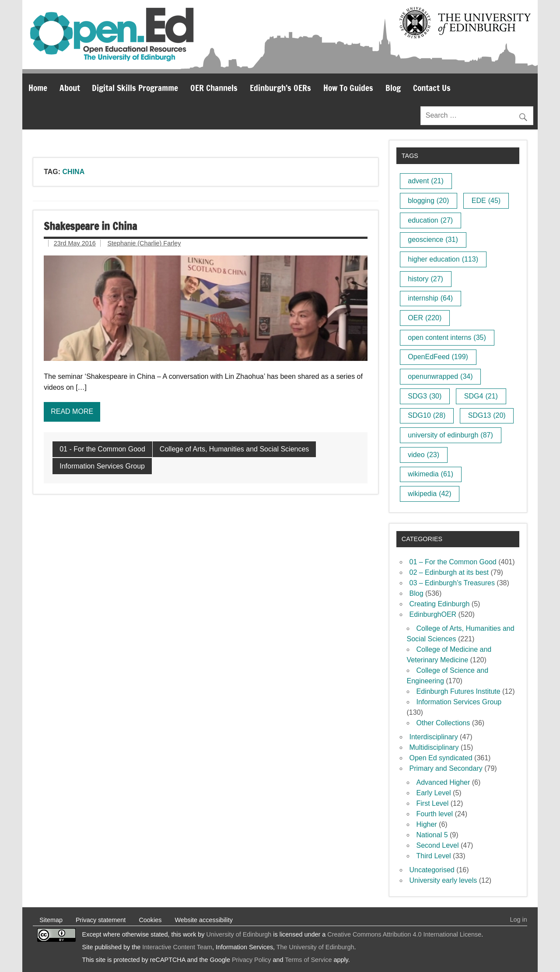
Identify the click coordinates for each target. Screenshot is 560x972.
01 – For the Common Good (453, 562)
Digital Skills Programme (135, 88)
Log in (519, 920)
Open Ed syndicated (441, 758)
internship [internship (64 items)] (430, 298)
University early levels (443, 880)
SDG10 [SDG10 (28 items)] (427, 415)
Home (38, 88)
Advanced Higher (443, 782)
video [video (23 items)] (423, 455)
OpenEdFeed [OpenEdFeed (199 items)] (438, 357)
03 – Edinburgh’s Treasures (452, 583)
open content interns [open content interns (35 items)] (447, 337)
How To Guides (348, 88)
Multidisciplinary (434, 747)
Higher (427, 824)
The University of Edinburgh (315, 947)
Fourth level (435, 814)
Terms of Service (308, 960)
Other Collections (443, 723)
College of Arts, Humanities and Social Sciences (234, 449)
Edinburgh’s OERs (280, 88)
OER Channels (214, 88)
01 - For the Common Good (102, 449)
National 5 (432, 835)
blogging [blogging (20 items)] (428, 201)
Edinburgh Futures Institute (458, 691)
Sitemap (51, 920)
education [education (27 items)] (430, 220)
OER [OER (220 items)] (425, 318)
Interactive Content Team (177, 947)
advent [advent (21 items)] (426, 181)
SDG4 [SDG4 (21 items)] (481, 396)
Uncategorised (432, 870)
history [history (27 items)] (425, 279)
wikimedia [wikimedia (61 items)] (430, 474)
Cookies (150, 920)
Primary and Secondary (446, 768)
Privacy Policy (252, 960)
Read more (72, 411)
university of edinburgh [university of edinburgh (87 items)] (450, 435)
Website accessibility (204, 920)
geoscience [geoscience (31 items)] (433, 240)
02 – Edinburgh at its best (449, 572)
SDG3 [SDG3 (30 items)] (425, 396)
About (70, 88)
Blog (393, 88)
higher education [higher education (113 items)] (443, 259)
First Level (433, 803)
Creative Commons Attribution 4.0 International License (404, 934)
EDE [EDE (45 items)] (486, 201)
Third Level (434, 856)
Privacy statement (101, 920)
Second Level (438, 845)
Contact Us (432, 88)
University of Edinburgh (239, 934)
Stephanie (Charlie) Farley (144, 243)
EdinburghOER (433, 614)
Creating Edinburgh (440, 604)
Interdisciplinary (434, 737)
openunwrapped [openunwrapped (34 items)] (440, 376)
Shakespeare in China (90, 226)
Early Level (434, 793)
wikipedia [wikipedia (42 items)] (429, 494)
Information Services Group (102, 466)
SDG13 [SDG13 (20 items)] (487, 415)
